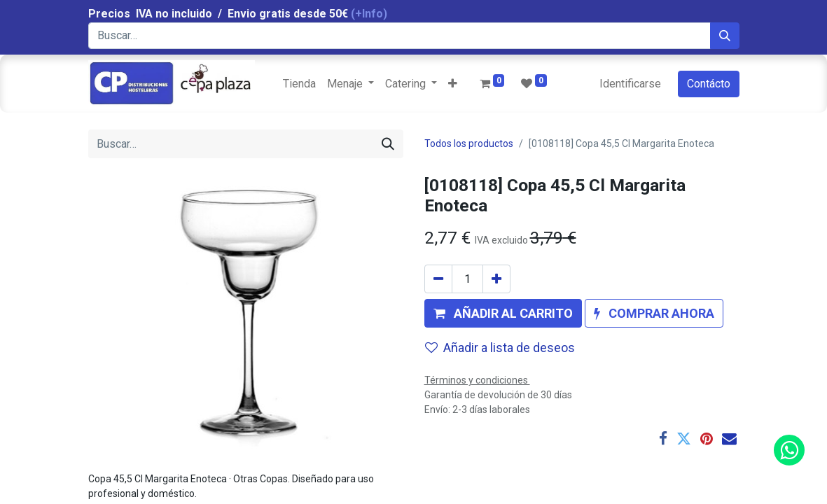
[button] (453, 84)
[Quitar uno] (438, 279)
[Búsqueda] (725, 36)
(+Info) (369, 14)
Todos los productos (469, 143)
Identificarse (630, 84)
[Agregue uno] (496, 279)
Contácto (709, 84)
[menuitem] (299, 84)
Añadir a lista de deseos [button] (500, 348)
